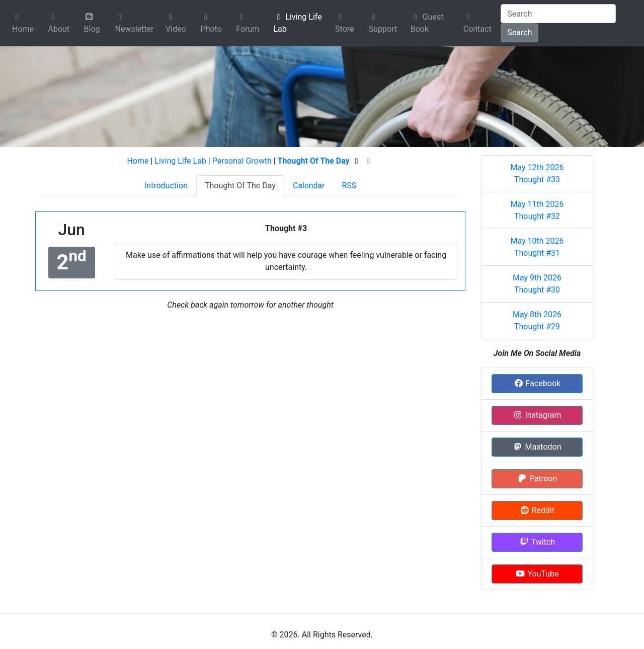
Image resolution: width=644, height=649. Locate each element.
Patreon (537, 479)
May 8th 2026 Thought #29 (537, 320)
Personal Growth (242, 161)
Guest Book (427, 23)
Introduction (166, 186)
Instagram (537, 415)
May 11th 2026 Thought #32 (537, 210)
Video (176, 23)
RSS (349, 186)
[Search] (558, 14)
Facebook (537, 383)
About (59, 23)
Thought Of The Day (240, 186)
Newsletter (134, 23)
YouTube (537, 574)
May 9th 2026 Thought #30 (537, 284)
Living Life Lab (297, 23)
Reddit (537, 510)
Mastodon (537, 447)
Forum (248, 23)
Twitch (537, 542)
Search (519, 32)
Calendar (309, 186)
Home (23, 23)
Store (344, 23)
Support (383, 23)
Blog (92, 23)
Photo (211, 23)
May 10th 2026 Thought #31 (537, 247)
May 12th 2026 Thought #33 (537, 173)
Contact (477, 23)
